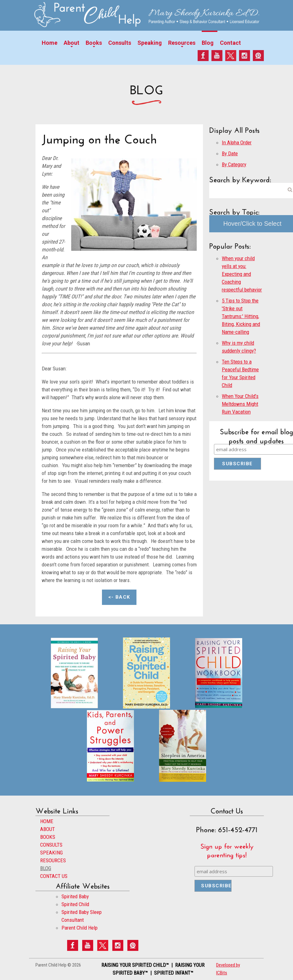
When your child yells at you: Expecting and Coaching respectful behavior (242, 274)
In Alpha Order (237, 142)
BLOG (46, 868)
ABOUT (48, 829)
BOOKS (48, 837)
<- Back (119, 597)
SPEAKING (51, 853)
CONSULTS (51, 845)
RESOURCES (53, 860)
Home (50, 43)
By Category (234, 164)
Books (94, 43)
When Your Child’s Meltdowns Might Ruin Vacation (240, 404)
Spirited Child (75, 904)
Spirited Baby (75, 896)
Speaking (150, 43)
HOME (47, 821)
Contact (230, 43)
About (72, 43)
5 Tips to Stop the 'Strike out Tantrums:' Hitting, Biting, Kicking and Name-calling (241, 316)
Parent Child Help (80, 928)
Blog (208, 43)
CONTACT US (54, 876)
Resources (182, 43)
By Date (230, 153)
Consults (120, 43)
